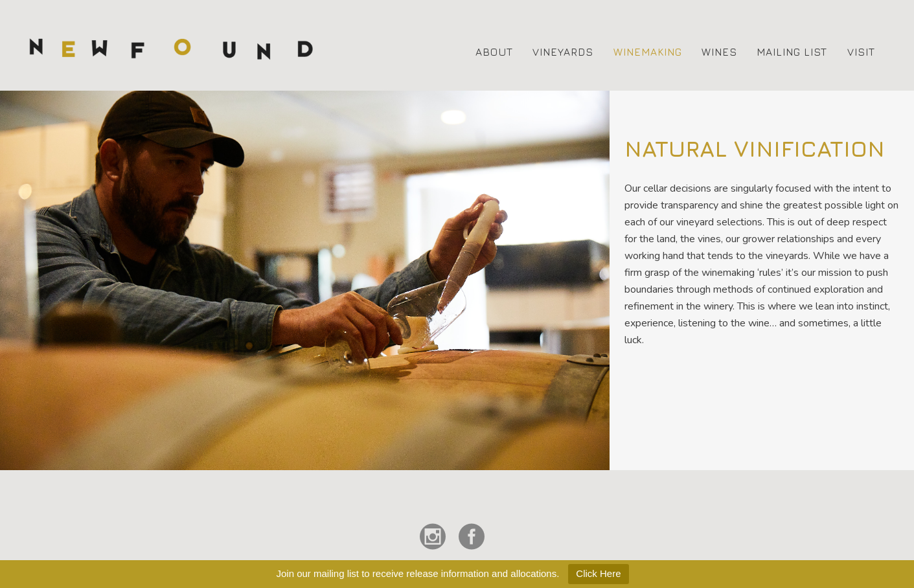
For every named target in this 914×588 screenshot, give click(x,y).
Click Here (598, 573)
